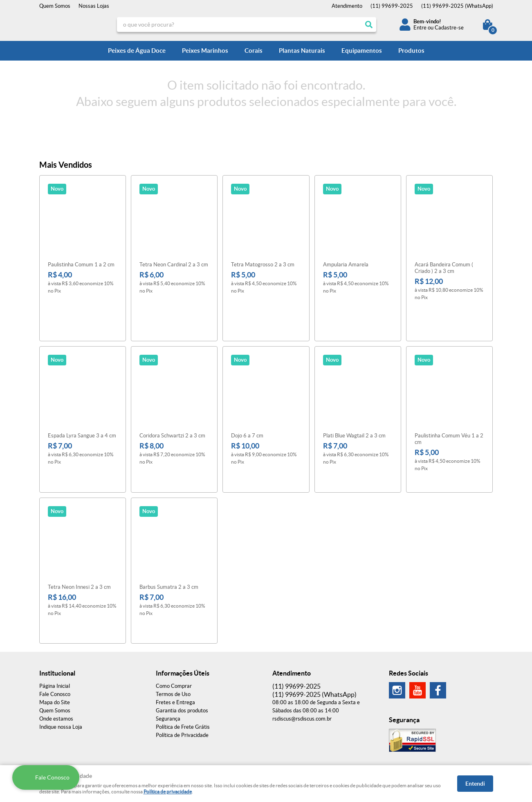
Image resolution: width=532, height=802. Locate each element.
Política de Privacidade (182, 674)
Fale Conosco (55, 633)
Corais (254, 51)
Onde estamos (56, 658)
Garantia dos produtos (182, 650)
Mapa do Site (55, 641)
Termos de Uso (173, 633)
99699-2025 (392, 6)
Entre (420, 28)
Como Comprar (174, 625)
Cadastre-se (449, 28)
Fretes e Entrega (175, 641)
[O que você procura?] (369, 25)
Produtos (411, 51)
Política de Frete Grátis (183, 666)
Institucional (57, 612)
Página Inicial (55, 625)
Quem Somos (55, 6)
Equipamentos (362, 51)
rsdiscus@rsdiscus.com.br (302, 658)
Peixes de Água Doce (137, 51)
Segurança (168, 658)
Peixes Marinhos (205, 51)
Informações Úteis (183, 612)
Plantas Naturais (302, 51)
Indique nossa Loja (61, 666)
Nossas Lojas (94, 6)
